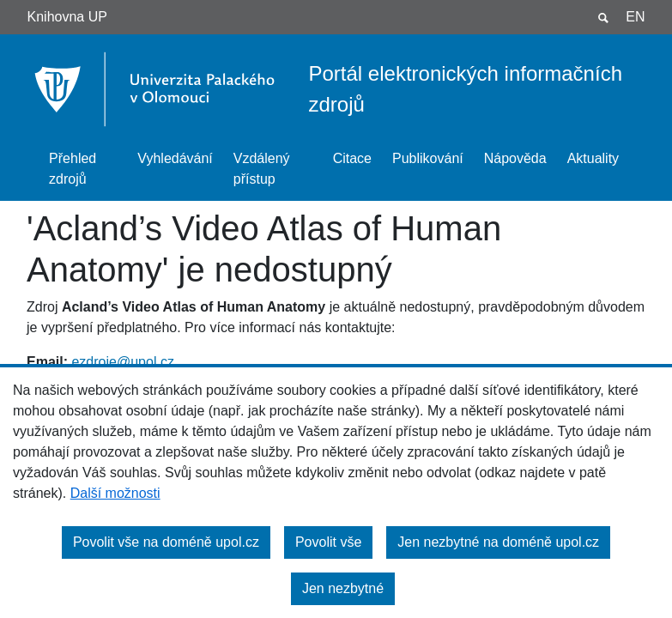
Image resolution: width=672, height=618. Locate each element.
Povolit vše (328, 542)
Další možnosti (115, 493)
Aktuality (593, 158)
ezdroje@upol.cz (122, 362)
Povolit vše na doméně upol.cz (166, 542)
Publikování (428, 158)
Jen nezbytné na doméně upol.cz (498, 542)
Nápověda (515, 158)
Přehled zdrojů (73, 169)
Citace (352, 158)
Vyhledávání (175, 158)
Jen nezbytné (343, 588)
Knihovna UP (67, 17)
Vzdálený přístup (262, 169)
